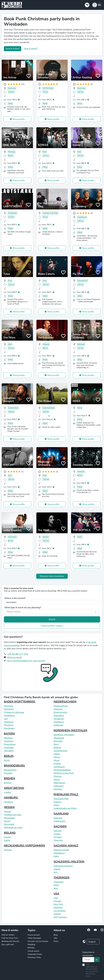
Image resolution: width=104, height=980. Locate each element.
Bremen (8, 783)
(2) (49, 416)
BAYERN (9, 734)
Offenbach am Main (13, 827)
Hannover (58, 709)
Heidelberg (9, 716)
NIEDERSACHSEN (65, 702)
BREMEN (9, 778)
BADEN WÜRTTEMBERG (20, 702)
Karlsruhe (9, 706)
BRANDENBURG (14, 766)
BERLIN (9, 756)
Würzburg (9, 751)
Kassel (7, 821)
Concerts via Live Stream (38, 941)
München (8, 738)
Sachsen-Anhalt (61, 850)
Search (52, 619)
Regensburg (10, 744)
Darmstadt (9, 824)
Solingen (58, 789)
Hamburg (8, 802)
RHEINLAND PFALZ (66, 794)
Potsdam (8, 773)
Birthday (31, 948)
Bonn (56, 744)
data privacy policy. (91, 975)
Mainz (56, 805)
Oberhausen (59, 783)
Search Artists (13, 49)
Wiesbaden (9, 818)
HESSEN (9, 807)
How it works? (31, 49)
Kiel (55, 872)
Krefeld (57, 763)
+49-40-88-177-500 (18, 654)
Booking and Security (10, 941)
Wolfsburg (59, 722)
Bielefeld (58, 741)
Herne (57, 760)
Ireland (7, 837)
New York (58, 904)
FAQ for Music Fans (10, 938)
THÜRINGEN (62, 878)
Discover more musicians (52, 576)
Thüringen (59, 882)
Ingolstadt (9, 747)
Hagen (57, 754)
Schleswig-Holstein (63, 866)
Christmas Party (34, 957)
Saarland (58, 818)
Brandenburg (10, 770)
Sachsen (58, 831)
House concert (34, 935)
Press (56, 941)
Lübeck (57, 869)
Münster (58, 776)
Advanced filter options (52, 626)
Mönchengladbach (62, 770)
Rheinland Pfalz (61, 799)
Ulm (6, 719)
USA (56, 894)
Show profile (19, 119)
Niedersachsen (61, 706)
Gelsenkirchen (61, 751)
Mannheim (9, 709)
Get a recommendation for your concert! (26, 661)
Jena (56, 888)
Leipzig (57, 834)
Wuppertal (59, 738)
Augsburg (9, 741)
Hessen (8, 811)
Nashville (58, 907)
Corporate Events (35, 954)
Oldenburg (59, 716)
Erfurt (56, 885)
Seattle (57, 914)
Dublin (7, 840)
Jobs (55, 938)
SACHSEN (60, 826)
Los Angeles (60, 911)
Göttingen (58, 725)
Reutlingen (9, 728)
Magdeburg (59, 853)
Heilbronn (9, 722)
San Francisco (60, 917)
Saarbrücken (60, 821)
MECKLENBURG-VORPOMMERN (24, 846)
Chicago (57, 901)
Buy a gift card (8, 944)
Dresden (58, 837)
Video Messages (34, 938)
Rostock (8, 850)
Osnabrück (59, 719)
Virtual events (33, 951)
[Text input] (88, 960)
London (7, 792)
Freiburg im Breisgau (14, 712)
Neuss (57, 779)
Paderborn (59, 786)
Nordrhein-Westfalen (64, 735)
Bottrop (57, 747)
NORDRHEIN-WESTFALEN (70, 730)
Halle (56, 856)
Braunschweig (60, 712)
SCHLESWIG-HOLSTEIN (69, 862)
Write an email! (14, 657)
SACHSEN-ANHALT (66, 846)
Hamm (57, 757)
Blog (56, 935)
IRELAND (10, 833)
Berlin (7, 760)
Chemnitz (58, 840)
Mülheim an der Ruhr (64, 773)
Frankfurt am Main (13, 815)
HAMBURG (11, 798)
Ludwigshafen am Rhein (65, 808)
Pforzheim (9, 725)
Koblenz (57, 802)
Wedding (31, 944)
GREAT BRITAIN (14, 788)
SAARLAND (61, 814)
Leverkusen (59, 767)
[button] (97, 5)
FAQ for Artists (8, 935)
